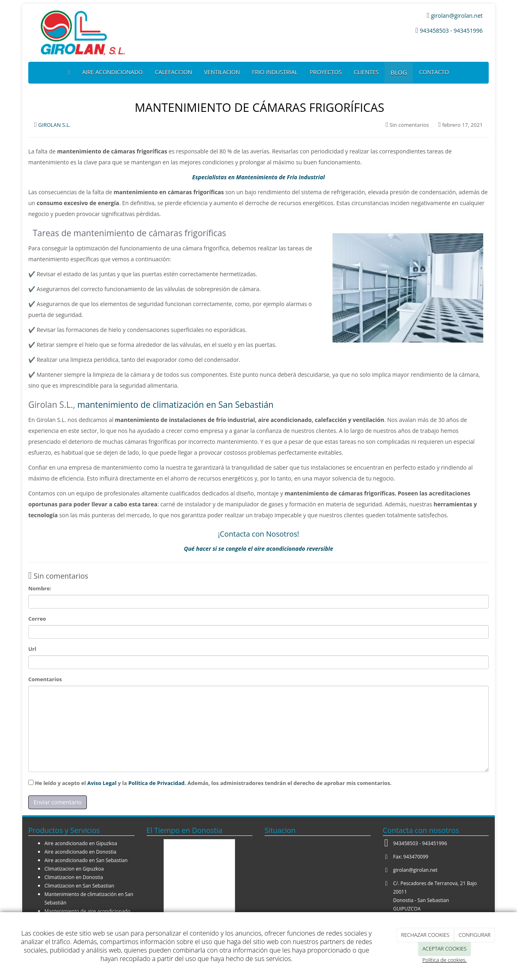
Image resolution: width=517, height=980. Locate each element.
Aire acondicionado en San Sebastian (86, 860)
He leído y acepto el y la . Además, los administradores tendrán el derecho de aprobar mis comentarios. (213, 783)
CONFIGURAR (474, 935)
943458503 (406, 843)
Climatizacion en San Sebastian (79, 886)
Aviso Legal (102, 783)
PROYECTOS (326, 72)
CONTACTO (434, 72)
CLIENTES (366, 72)
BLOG (399, 72)
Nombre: (40, 588)
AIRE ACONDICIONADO (112, 72)
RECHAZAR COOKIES (425, 935)
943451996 (435, 843)
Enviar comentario (58, 802)
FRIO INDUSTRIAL (275, 72)
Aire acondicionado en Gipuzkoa (81, 843)
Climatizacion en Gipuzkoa (74, 869)
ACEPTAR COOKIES (444, 949)
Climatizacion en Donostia (74, 877)
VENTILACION (222, 72)
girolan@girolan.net (456, 16)
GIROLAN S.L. (55, 125)
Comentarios (45, 679)
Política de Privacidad (157, 783)
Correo (37, 619)
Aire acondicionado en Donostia (80, 852)
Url (32, 649)
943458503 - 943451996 (451, 30)
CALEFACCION (174, 72)
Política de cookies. (444, 960)
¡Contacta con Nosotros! (259, 534)
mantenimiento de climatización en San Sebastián (176, 405)
